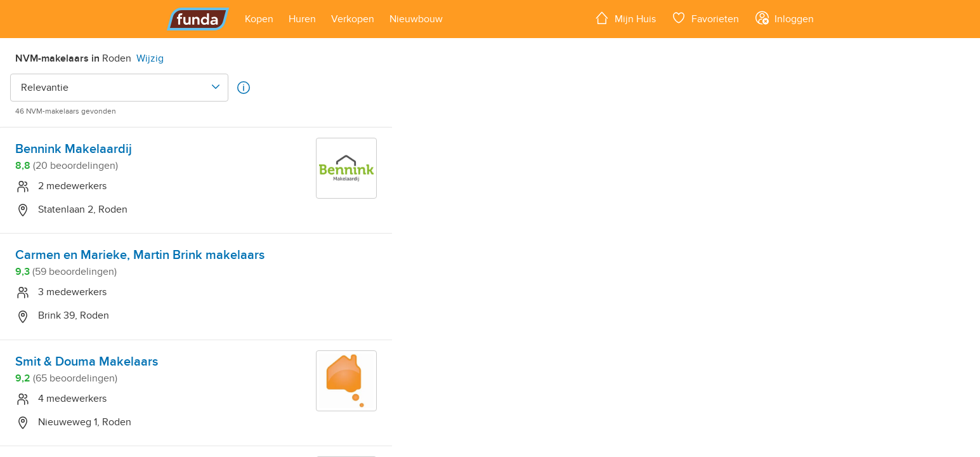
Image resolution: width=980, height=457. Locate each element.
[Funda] (198, 19)
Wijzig (150, 58)
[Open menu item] (259, 19)
